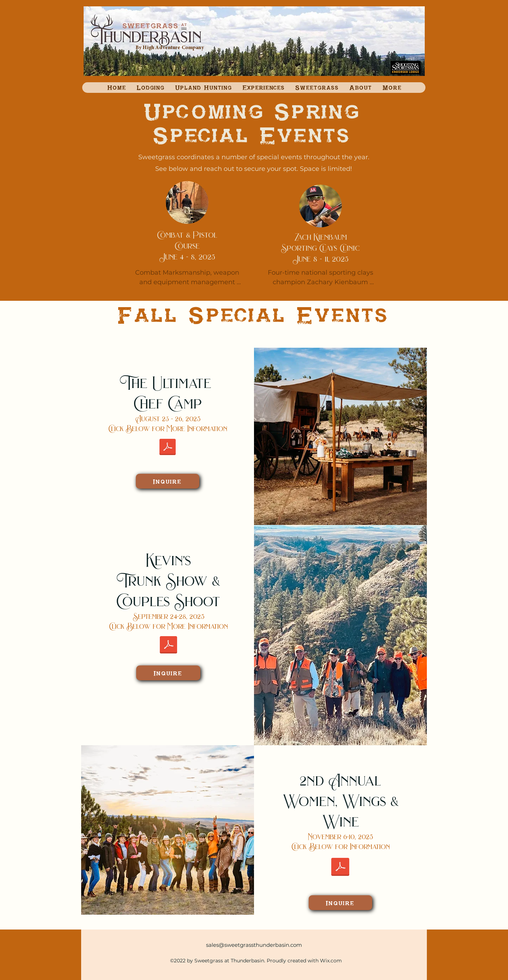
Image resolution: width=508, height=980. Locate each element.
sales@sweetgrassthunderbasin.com (254, 945)
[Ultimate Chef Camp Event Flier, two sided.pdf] (168, 448)
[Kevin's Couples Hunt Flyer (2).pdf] (168, 646)
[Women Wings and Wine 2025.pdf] (340, 868)
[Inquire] (168, 481)
